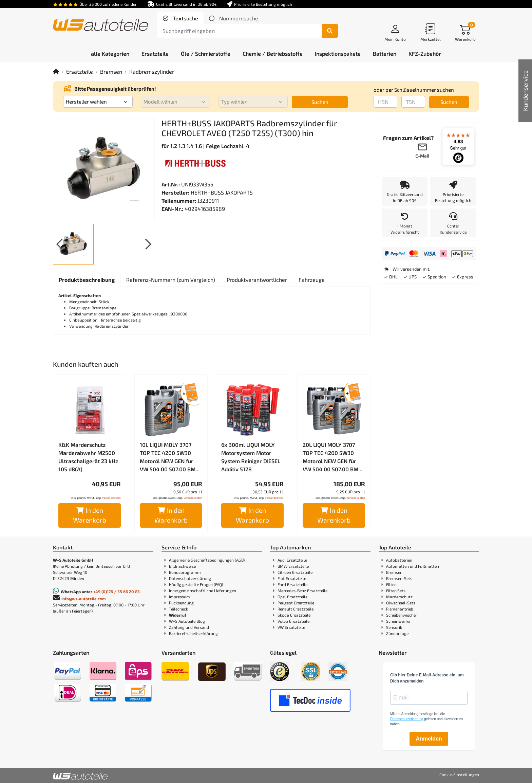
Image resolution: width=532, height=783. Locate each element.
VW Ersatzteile (291, 627)
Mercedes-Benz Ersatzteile (302, 590)
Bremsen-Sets (399, 578)
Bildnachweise (182, 566)
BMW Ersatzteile (293, 566)
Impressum (179, 597)
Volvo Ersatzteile (293, 621)
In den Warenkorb (90, 515)
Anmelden (429, 739)
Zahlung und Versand (189, 627)
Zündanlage (397, 633)
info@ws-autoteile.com (84, 599)
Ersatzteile (80, 71)
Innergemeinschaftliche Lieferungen (203, 590)
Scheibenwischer (402, 615)
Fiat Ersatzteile (292, 578)
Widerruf (178, 615)
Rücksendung (181, 603)
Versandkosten (111, 498)
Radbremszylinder (152, 71)
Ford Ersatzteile (292, 584)
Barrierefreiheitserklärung (193, 633)
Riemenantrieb (400, 609)
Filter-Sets (396, 590)
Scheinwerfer (398, 621)
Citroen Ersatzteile (295, 572)
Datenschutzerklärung (190, 578)
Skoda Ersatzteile (294, 615)
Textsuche (185, 18)
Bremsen (111, 71)
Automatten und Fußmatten (413, 566)
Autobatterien (399, 560)
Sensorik (394, 627)
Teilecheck (178, 609)
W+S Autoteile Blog (187, 621)
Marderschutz (399, 597)
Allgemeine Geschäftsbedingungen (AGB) (207, 560)
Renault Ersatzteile (296, 609)
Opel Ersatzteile (292, 597)
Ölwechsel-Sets (401, 603)
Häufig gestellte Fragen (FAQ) (196, 584)
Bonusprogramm (185, 572)
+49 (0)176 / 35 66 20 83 (117, 591)
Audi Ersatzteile (292, 560)
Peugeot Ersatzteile (296, 603)
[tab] (180, 18)
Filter (391, 584)
